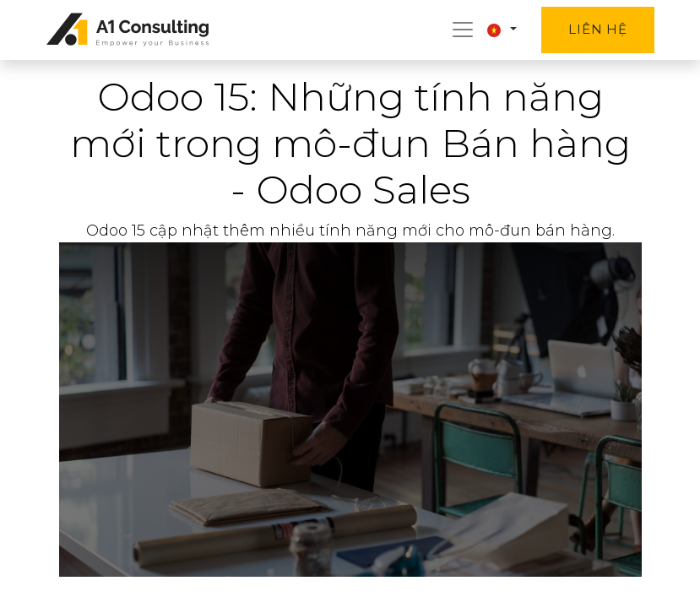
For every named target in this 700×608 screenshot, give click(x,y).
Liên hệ (597, 29)
